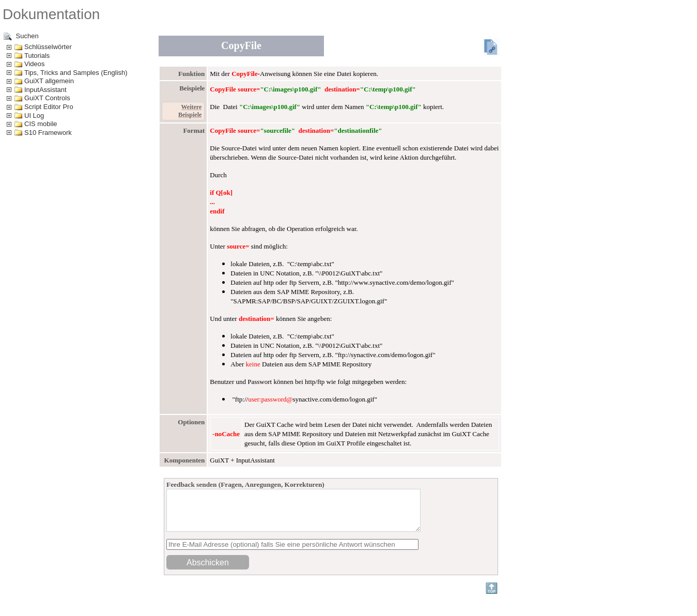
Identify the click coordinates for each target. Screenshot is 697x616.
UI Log (34, 115)
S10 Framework (48, 133)
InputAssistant (45, 90)
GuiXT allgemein (49, 81)
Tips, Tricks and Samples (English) (76, 73)
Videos (35, 64)
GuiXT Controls (47, 98)
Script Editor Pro (49, 107)
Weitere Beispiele (190, 111)
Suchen (21, 36)
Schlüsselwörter (48, 47)
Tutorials (37, 56)
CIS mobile (41, 124)
